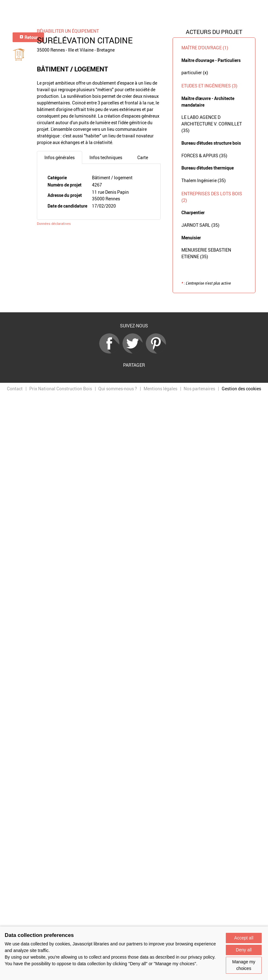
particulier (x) (195, 72)
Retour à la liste (134, 303)
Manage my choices (244, 965)
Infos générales (60, 157)
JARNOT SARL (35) (200, 225)
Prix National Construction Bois (61, 389)
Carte (143, 157)
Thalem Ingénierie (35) (204, 180)
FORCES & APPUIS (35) (204, 156)
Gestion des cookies (241, 389)
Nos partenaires (199, 389)
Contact (15, 389)
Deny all (244, 950)
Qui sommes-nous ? (118, 389)
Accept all (244, 938)
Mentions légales (160, 389)
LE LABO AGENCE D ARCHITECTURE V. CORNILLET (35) (212, 124)
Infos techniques (106, 157)
